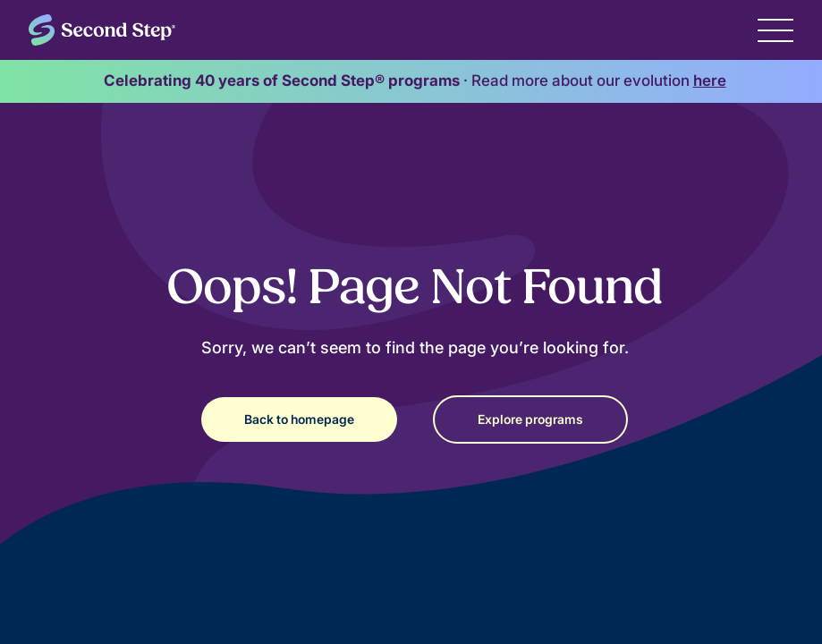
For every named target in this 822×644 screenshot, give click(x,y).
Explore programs (530, 419)
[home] (102, 30)
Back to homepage (299, 419)
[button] (775, 30)
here (710, 80)
